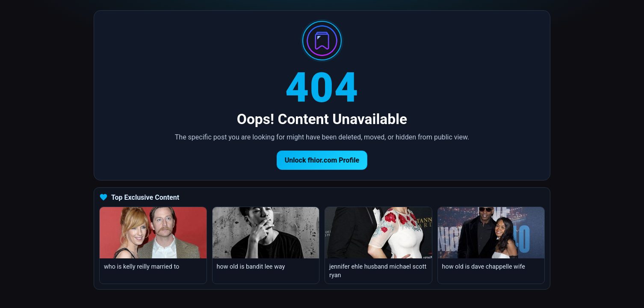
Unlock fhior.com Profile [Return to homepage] (322, 160)
